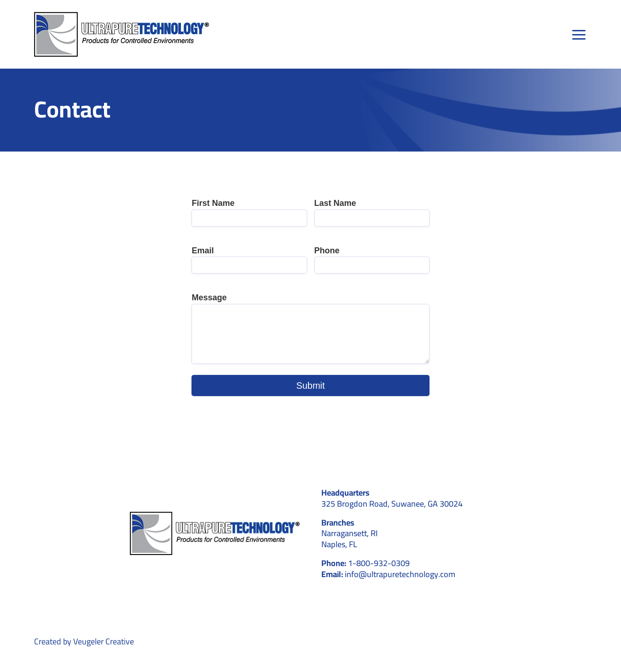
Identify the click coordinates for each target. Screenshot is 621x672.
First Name (213, 203)
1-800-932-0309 (379, 563)
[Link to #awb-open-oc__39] (580, 35)
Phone (327, 251)
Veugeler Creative (104, 641)
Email (203, 251)
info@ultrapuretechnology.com (400, 574)
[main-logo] (122, 16)
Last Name (335, 203)
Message (209, 298)
